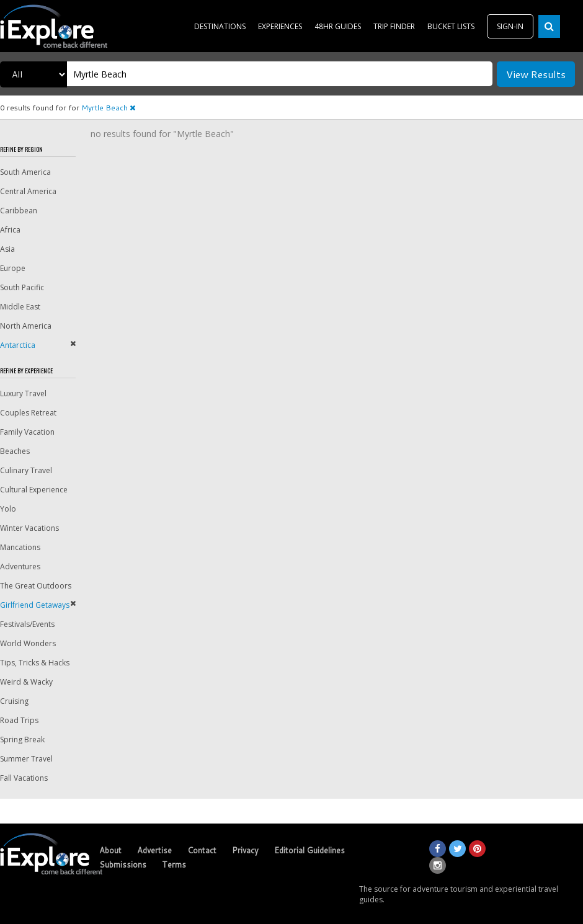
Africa (10, 230)
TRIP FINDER (394, 26)
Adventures (20, 566)
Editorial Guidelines (309, 850)
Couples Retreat (28, 413)
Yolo (8, 509)
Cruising (14, 701)
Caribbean (19, 211)
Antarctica (18, 345)
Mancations (20, 547)
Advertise (154, 850)
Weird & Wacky (26, 682)
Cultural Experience (34, 490)
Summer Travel (26, 759)
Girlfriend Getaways (35, 605)
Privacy (245, 850)
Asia (7, 249)
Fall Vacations (24, 778)
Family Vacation (27, 432)
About (110, 850)
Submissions (123, 864)
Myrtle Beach (108, 108)
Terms (174, 864)
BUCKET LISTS (451, 26)
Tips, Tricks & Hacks (35, 663)
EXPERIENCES (280, 26)
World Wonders (28, 643)
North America (26, 326)
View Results (536, 74)
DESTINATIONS (220, 26)
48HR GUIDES (338, 26)
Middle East (20, 307)
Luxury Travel (23, 393)
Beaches (15, 451)
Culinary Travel (26, 470)
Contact (202, 850)
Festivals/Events (27, 624)
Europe (13, 268)
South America (25, 172)
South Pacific (22, 287)
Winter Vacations (29, 528)
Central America (28, 191)
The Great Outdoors (36, 586)
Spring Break (22, 740)
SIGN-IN (510, 26)
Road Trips (19, 720)
